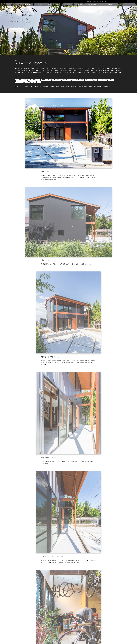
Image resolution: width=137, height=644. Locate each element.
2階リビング (89, 80)
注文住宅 (58, 4)
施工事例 (40, 4)
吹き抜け (33, 82)
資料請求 (89, 1)
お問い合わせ (96, 1)
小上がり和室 (103, 80)
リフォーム (68, 4)
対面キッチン (67, 80)
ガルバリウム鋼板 (78, 80)
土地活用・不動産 (79, 4)
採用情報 (110, 4)
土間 (39, 82)
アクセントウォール (22, 82)
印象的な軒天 (57, 80)
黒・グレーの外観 (21, 80)
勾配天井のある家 (34, 80)
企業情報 (49, 4)
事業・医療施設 (92, 4)
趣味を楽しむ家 (46, 80)
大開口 (111, 80)
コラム (102, 4)
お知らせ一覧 (103, 1)
